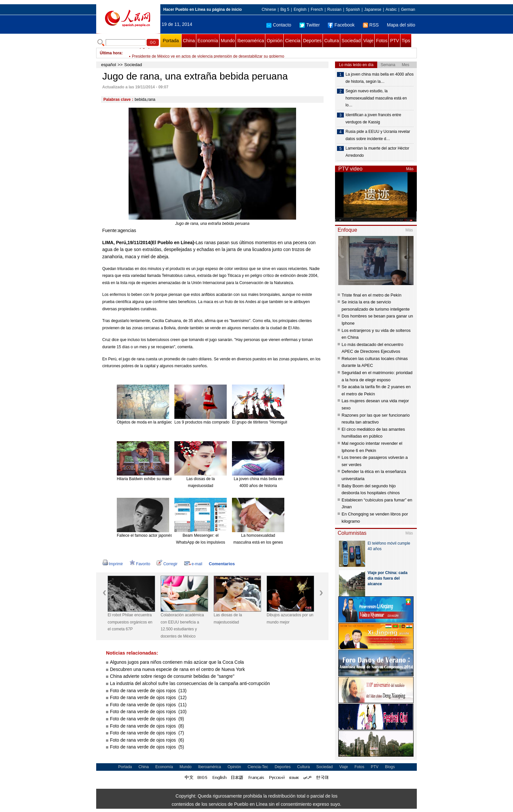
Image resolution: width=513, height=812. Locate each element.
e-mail (193, 564)
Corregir (167, 564)
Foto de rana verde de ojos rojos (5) (147, 747)
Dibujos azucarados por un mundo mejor (290, 619)
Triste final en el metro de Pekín (371, 295)
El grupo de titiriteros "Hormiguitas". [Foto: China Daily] (280, 422)
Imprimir (113, 564)
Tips (406, 41)
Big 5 (285, 9)
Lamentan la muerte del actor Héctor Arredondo (377, 152)
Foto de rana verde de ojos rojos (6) (147, 740)
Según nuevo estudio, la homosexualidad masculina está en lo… (376, 98)
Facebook (341, 25)
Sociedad (351, 41)
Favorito (140, 564)
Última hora (111, 53)
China (189, 41)
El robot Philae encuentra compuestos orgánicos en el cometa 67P (130, 622)
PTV (394, 41)
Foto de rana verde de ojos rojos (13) (148, 691)
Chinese (269, 9)
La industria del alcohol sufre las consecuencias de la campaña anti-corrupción (190, 683)
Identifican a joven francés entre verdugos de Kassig (373, 118)
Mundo (228, 41)
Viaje (368, 41)
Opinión (274, 41)
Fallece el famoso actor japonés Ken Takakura (158, 535)
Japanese (373, 9)
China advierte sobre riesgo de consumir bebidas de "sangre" (172, 676)
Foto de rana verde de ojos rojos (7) (147, 733)
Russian (334, 9)
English (300, 9)
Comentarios (222, 564)
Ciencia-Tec (258, 767)
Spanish (353, 9)
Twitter (310, 25)
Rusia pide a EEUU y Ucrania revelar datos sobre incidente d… (378, 135)
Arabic (391, 9)
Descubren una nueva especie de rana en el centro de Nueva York (177, 669)
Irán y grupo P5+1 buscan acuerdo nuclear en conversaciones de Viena (194, 53)
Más (410, 169)
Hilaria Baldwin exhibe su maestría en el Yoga (157, 479)
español (109, 65)
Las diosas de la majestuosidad (228, 619)
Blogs (390, 767)
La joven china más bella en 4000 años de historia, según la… (380, 78)
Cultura (332, 41)
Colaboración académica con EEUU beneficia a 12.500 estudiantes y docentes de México (182, 626)
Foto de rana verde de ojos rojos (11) (148, 705)
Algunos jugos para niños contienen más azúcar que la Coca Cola (177, 662)
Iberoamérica (251, 41)
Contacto (279, 25)
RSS (371, 25)
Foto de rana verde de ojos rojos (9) (147, 719)
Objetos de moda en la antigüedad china (152, 422)
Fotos (382, 41)
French (317, 9)
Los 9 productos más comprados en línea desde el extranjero (228, 422)
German (408, 9)
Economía (208, 41)
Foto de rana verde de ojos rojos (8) (147, 726)
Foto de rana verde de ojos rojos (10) (148, 712)
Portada (171, 41)
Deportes (312, 41)
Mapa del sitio (401, 25)
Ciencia (293, 41)
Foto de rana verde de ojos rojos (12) (148, 697)
